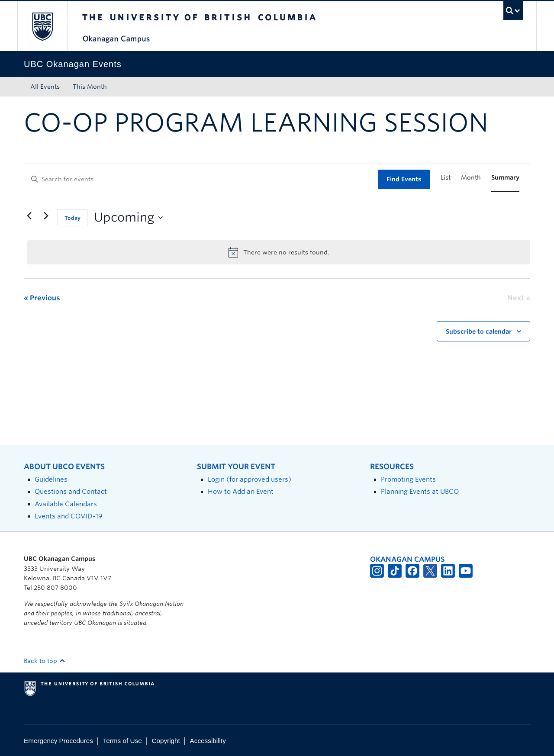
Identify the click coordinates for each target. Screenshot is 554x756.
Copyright (166, 741)
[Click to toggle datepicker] (128, 218)
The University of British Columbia (42, 26)
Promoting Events (408, 479)
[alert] (279, 252)
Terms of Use (122, 741)
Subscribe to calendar (479, 331)
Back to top (45, 661)
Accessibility (208, 741)
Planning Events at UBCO (420, 491)
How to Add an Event (241, 491)
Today (72, 218)
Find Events (404, 179)
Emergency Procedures (58, 741)
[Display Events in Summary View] (505, 178)
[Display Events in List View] (446, 178)
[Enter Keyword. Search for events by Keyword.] (201, 179)
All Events (45, 87)
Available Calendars (66, 504)
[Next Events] (46, 216)
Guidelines (51, 479)
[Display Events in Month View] (471, 178)
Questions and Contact (71, 491)
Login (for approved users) (250, 479)
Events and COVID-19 (68, 516)
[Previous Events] (29, 216)
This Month (90, 87)
